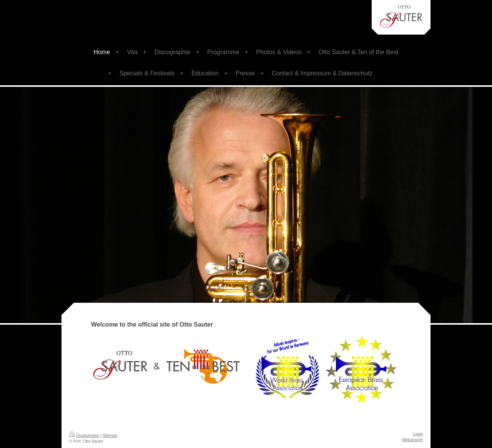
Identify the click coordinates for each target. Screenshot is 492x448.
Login (418, 434)
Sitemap (110, 436)
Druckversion (84, 436)
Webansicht (412, 440)
